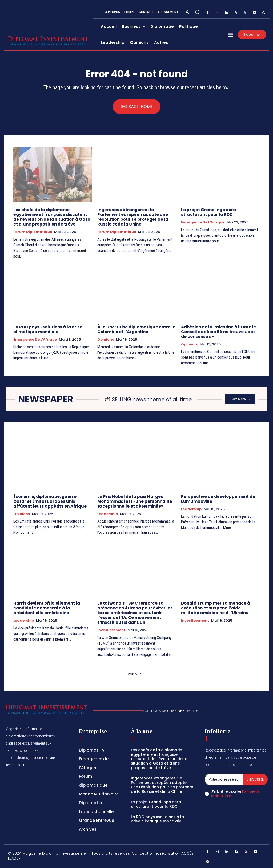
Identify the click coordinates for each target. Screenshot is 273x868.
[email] (224, 779)
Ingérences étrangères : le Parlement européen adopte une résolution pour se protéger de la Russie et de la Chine (133, 217)
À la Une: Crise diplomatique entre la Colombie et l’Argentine (136, 329)
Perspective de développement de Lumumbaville (218, 499)
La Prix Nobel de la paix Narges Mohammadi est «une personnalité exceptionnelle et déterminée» (135, 501)
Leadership (108, 514)
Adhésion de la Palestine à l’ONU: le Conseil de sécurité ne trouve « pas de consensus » (218, 332)
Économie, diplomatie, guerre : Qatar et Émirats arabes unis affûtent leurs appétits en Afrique (50, 501)
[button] (197, 12)
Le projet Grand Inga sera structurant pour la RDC (208, 212)
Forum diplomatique (33, 232)
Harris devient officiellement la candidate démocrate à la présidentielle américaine (47, 608)
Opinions (106, 340)
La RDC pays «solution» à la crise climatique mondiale (48, 329)
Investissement (111, 630)
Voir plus (136, 674)
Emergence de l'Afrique (203, 222)
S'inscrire (255, 779)
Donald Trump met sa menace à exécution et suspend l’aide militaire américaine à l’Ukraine (216, 608)
